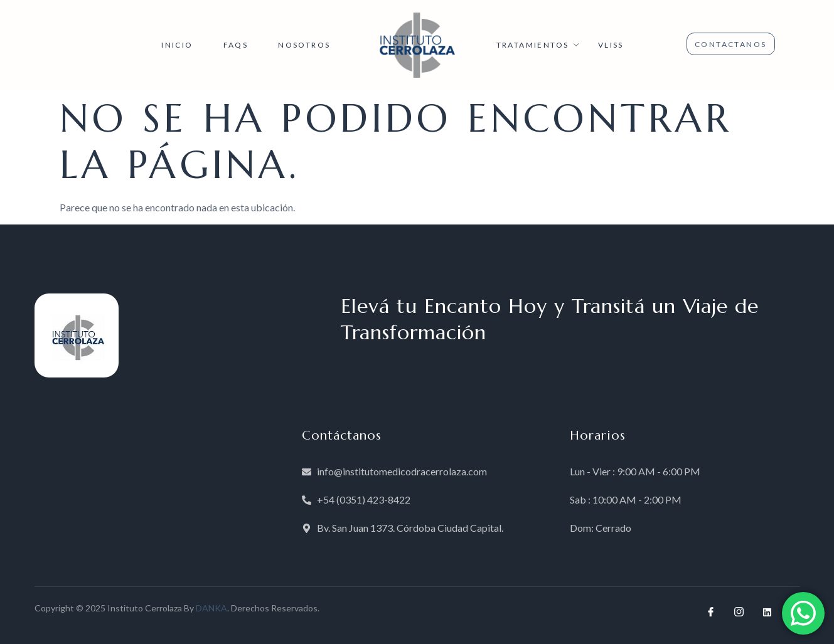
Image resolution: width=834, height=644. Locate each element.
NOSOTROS (304, 45)
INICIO (177, 45)
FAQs (236, 45)
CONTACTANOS (730, 44)
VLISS (611, 45)
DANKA (211, 608)
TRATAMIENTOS (540, 45)
